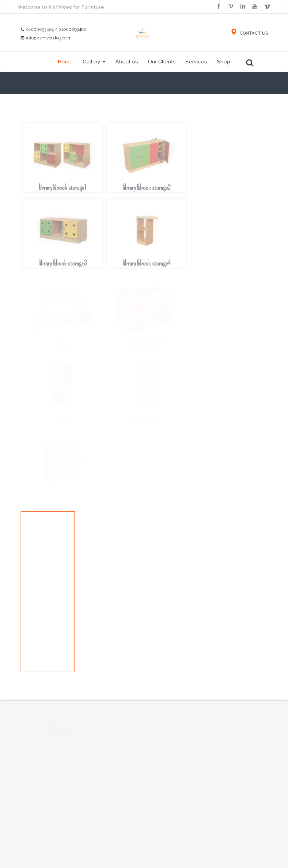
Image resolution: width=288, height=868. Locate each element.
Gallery (94, 62)
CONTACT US (249, 33)
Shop (224, 62)
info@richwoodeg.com (48, 38)
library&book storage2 (146, 191)
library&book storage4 (146, 267)
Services (196, 62)
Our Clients (162, 62)
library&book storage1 (62, 191)
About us (127, 62)
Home (65, 62)
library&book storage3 (62, 267)
